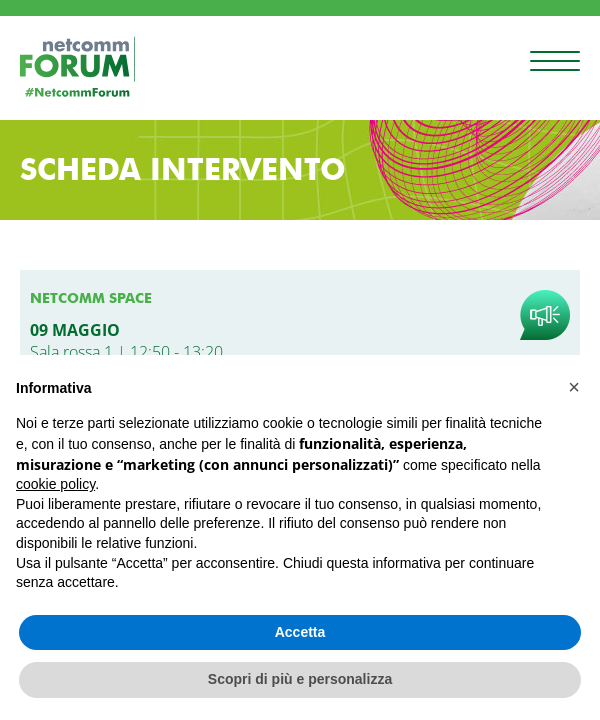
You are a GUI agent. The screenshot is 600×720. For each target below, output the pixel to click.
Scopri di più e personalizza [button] (300, 679)
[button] (574, 387)
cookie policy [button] (55, 484)
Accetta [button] (300, 632)
